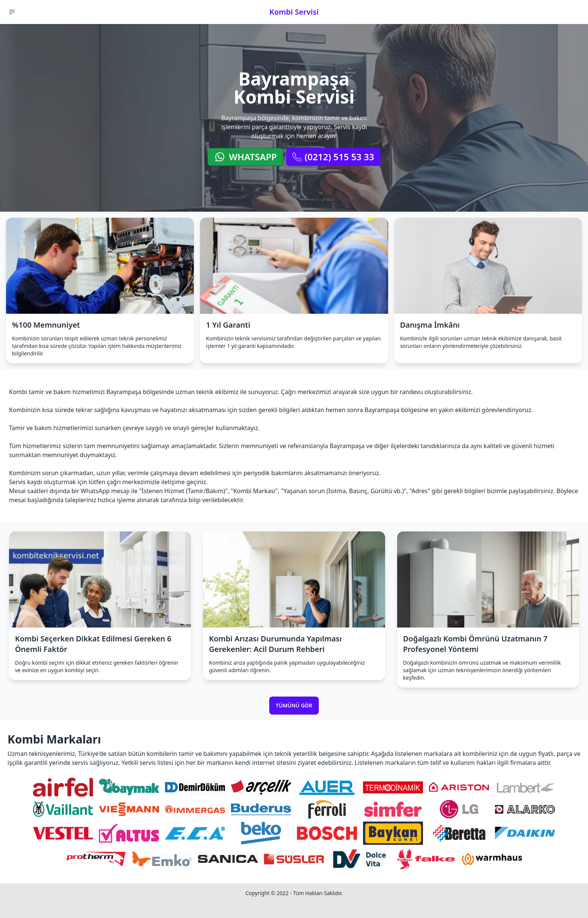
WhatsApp (245, 157)
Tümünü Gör (294, 705)
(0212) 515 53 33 (333, 157)
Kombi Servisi (294, 12)
